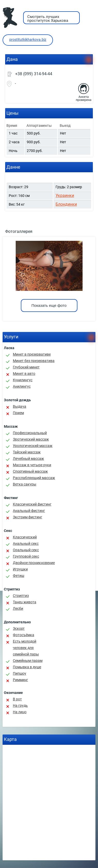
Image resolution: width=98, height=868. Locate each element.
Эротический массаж (31, 439)
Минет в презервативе (32, 354)
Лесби (18, 608)
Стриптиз (21, 596)
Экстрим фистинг (28, 517)
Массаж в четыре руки (32, 465)
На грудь (20, 705)
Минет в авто (24, 374)
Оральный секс (26, 550)
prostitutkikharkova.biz (28, 40)
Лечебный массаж (28, 459)
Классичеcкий (25, 537)
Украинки (65, 195)
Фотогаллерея (19, 231)
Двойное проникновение (34, 563)
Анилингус (22, 386)
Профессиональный (30, 433)
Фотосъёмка (24, 635)
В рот (17, 699)
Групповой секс (26, 556)
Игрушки (20, 569)
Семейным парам (28, 661)
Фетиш (19, 576)
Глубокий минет (26, 367)
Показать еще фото (49, 305)
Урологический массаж (33, 446)
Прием (18, 413)
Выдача (20, 406)
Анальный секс (26, 543)
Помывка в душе (27, 667)
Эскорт (19, 628)
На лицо (20, 712)
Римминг (20, 680)
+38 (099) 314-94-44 (34, 74)
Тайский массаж (27, 452)
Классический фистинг (32, 504)
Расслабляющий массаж (34, 478)
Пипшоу (20, 673)
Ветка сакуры (25, 484)
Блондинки (66, 204)
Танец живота (25, 602)
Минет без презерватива (34, 361)
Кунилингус (23, 380)
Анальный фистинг (29, 511)
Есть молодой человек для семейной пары (26, 648)
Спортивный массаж (30, 471)
